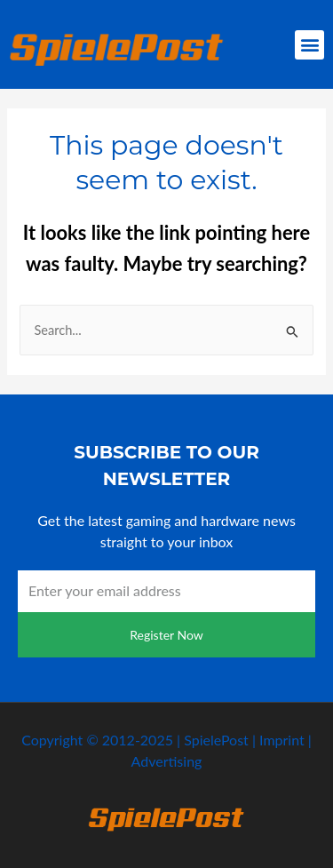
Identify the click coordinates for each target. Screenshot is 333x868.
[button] (309, 45)
